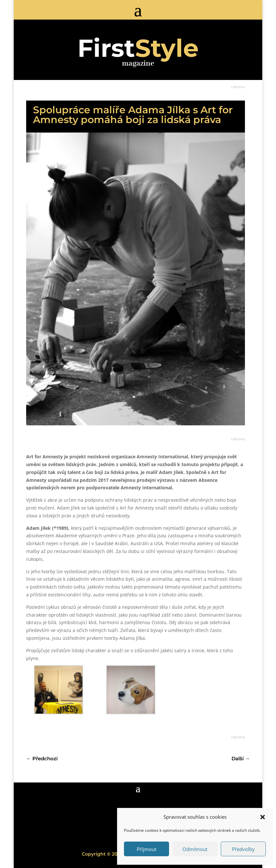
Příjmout (147, 849)
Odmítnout (195, 849)
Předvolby (243, 849)
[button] (263, 817)
